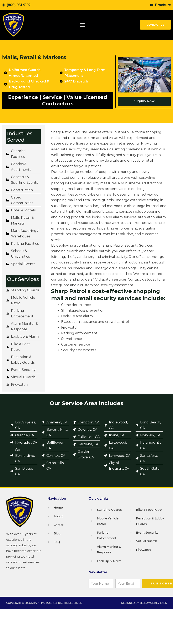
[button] (83, 25)
